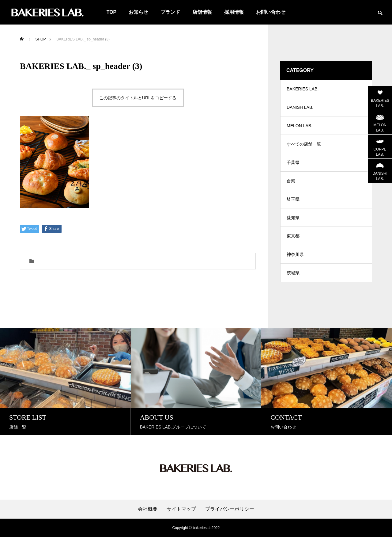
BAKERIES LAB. (303, 89)
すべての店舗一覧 (304, 144)
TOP (112, 12)
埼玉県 (293, 199)
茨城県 (293, 273)
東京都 (293, 236)
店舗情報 (202, 12)
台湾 (291, 181)
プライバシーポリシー (230, 509)
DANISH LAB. (300, 107)
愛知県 (293, 218)
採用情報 (234, 12)
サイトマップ (181, 509)
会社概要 (148, 509)
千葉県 (293, 162)
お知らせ (138, 12)
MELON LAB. (300, 126)
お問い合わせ (271, 12)
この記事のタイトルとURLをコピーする (138, 98)
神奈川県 (295, 254)
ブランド (170, 12)
